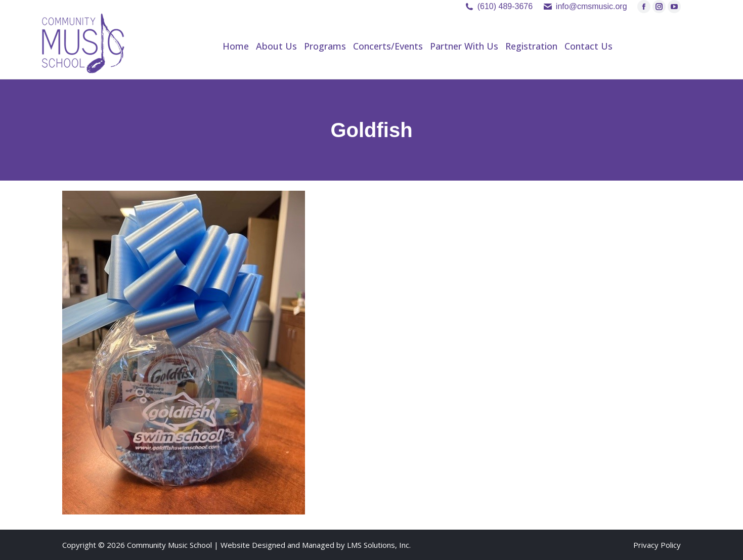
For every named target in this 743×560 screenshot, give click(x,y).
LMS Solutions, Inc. (379, 545)
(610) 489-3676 (505, 6)
